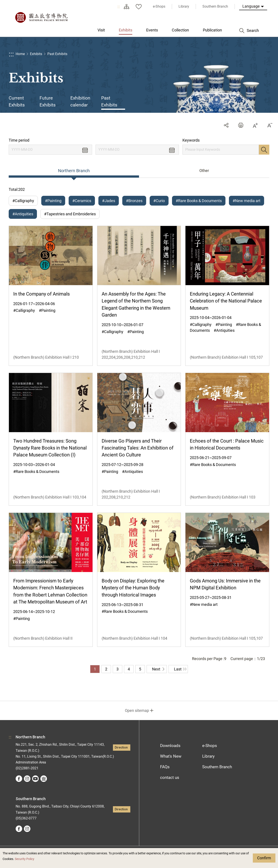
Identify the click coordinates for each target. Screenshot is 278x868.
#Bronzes (134, 201)
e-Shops (210, 746)
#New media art (247, 201)
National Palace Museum (41, 17)
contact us (170, 777)
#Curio (159, 201)
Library (208, 756)
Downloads (170, 746)
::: (119, 7)
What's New (171, 756)
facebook (19, 779)
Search (264, 150)
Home (20, 54)
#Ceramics (82, 201)
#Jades (109, 201)
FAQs (165, 767)
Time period (19, 140)
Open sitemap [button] (137, 710)
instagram (27, 779)
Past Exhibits (57, 54)
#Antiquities (23, 214)
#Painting (53, 201)
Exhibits (36, 54)
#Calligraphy (23, 201)
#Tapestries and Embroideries (70, 214)
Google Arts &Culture (44, 779)
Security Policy (25, 859)
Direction (121, 748)
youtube (35, 779)
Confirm (264, 858)
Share (226, 125)
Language (251, 6)
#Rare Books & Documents (199, 201)
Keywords (191, 140)
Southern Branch (217, 767)
